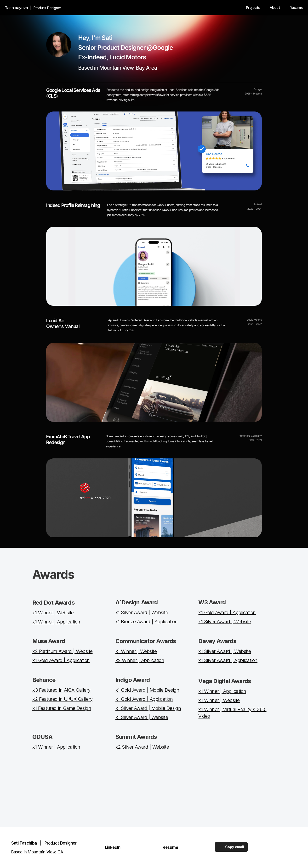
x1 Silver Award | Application (228, 660)
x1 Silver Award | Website (225, 622)
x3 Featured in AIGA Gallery (61, 690)
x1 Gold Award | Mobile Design (147, 690)
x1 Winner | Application (56, 622)
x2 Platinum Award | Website (63, 651)
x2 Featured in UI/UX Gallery (62, 699)
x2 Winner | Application (140, 660)
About (275, 8)
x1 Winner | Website (53, 613)
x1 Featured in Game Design (62, 708)
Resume (170, 847)
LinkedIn (113, 847)
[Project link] (154, 266)
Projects (253, 8)
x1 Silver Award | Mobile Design (148, 708)
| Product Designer (44, 843)
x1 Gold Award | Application (227, 612)
